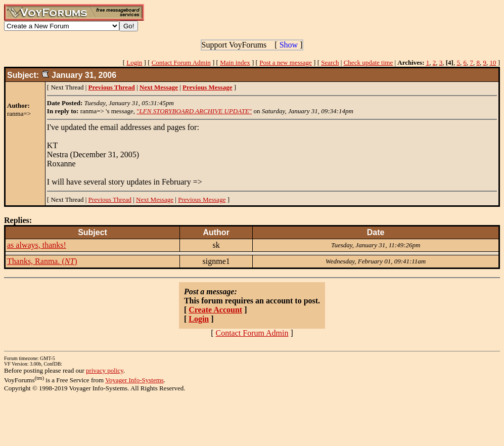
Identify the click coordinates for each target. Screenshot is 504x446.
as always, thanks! (37, 245)
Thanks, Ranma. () (42, 261)
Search (330, 62)
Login (134, 62)
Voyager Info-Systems (134, 380)
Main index (235, 62)
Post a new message (286, 62)
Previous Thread (110, 199)
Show (289, 45)
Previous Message (202, 199)
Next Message (155, 199)
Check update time (368, 62)
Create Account (215, 310)
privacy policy (105, 370)
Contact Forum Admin (181, 62)
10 (493, 62)
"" (194, 111)
